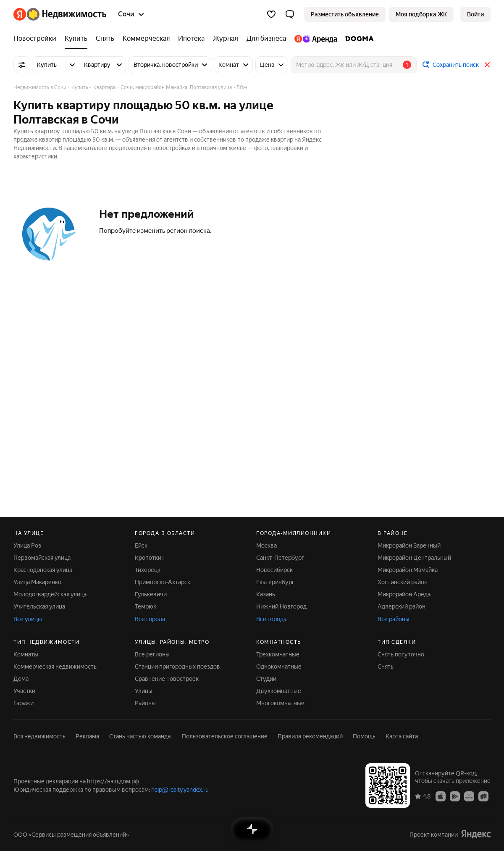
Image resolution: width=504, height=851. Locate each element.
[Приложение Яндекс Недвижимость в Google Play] (455, 796)
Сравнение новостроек (167, 679)
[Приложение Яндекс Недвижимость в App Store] (441, 796)
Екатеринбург (275, 582)
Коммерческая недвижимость (55, 667)
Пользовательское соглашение (225, 736)
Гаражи (24, 703)
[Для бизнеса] (266, 39)
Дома (21, 679)
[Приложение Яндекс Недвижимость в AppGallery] (469, 796)
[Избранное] (271, 14)
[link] (475, 14)
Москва (266, 545)
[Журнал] (226, 39)
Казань (266, 594)
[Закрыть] (487, 65)
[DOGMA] (357, 39)
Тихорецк (148, 570)
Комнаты (26, 654)
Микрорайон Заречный (409, 545)
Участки (24, 691)
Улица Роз (27, 545)
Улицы (144, 691)
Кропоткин (150, 558)
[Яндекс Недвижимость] (67, 14)
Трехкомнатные (278, 654)
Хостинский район (403, 582)
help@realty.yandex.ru (180, 790)
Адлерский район (402, 606)
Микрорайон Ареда (404, 594)
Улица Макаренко (37, 582)
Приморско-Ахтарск (163, 582)
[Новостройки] (37, 39)
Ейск (141, 545)
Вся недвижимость (39, 736)
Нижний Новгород (281, 606)
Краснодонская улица (43, 570)
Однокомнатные (279, 667)
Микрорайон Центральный (414, 558)
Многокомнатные (280, 703)
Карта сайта (402, 736)
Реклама (87, 736)
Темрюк (146, 606)
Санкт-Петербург (280, 558)
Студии (266, 679)
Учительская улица (39, 606)
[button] (290, 14)
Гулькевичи (151, 594)
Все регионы (152, 654)
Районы (145, 703)
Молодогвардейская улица (50, 594)
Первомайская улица (42, 558)
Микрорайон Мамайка (408, 570)
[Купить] (76, 39)
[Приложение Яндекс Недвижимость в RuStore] (483, 796)
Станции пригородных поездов (177, 667)
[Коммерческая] (146, 39)
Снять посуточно (401, 654)
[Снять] (105, 39)
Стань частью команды (140, 736)
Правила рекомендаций (310, 736)
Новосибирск (274, 570)
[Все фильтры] (22, 65)
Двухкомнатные (279, 691)
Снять (386, 667)
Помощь (364, 736)
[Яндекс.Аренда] (316, 39)
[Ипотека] (191, 39)
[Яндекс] (20, 14)
